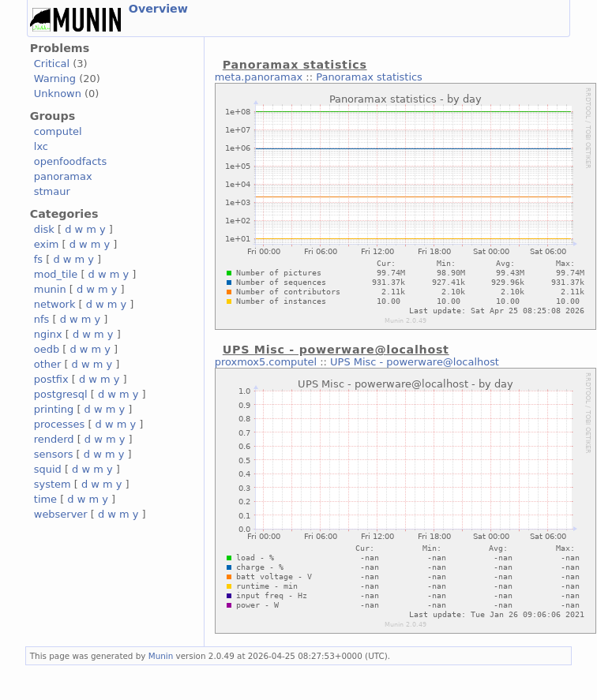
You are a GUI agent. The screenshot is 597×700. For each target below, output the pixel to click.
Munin (161, 656)
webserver (61, 514)
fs (38, 259)
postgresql (61, 394)
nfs (42, 319)
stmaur (52, 191)
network (55, 304)
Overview (158, 9)
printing (54, 409)
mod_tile (56, 274)
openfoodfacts (70, 161)
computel (58, 131)
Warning (55, 79)
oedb (47, 349)
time (45, 499)
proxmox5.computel (266, 362)
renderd (54, 439)
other (48, 364)
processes (60, 424)
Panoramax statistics (369, 77)
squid (48, 469)
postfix (51, 379)
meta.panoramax (259, 77)
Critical (52, 64)
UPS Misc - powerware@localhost (415, 362)
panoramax (63, 176)
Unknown (58, 94)
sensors (54, 454)
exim (47, 244)
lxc (41, 146)
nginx (48, 334)
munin (50, 289)
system (53, 484)
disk (44, 229)
